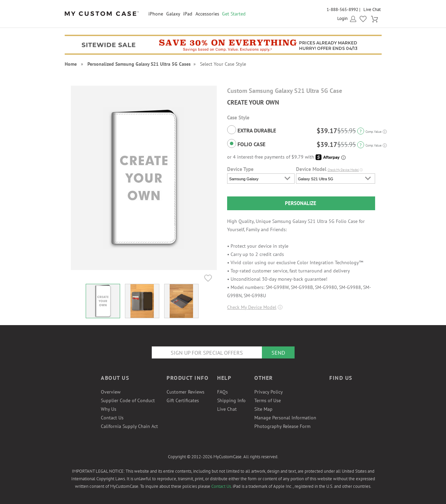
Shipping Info (231, 400)
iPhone (156, 14)
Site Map (263, 409)
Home (71, 64)
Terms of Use (268, 400)
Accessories (207, 14)
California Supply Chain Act (129, 426)
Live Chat (372, 9)
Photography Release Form (282, 426)
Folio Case (246, 143)
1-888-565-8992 (342, 9)
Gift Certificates (183, 400)
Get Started (234, 14)
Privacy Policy (269, 392)
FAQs (222, 392)
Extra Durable (252, 130)
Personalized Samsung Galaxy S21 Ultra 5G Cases (139, 64)
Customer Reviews (185, 392)
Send (278, 353)
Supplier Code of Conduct (128, 400)
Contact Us (112, 418)
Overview (111, 392)
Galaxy (173, 14)
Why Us (109, 409)
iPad (188, 14)
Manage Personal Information (285, 418)
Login (342, 18)
